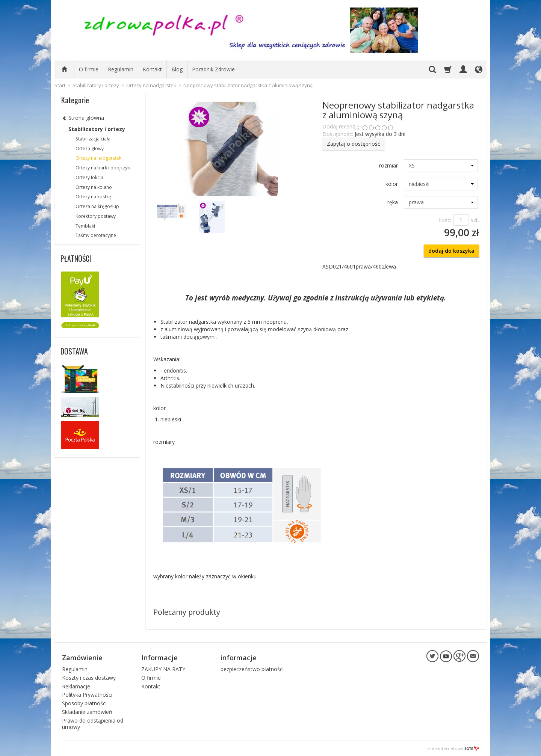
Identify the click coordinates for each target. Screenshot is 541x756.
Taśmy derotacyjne (96, 235)
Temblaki (85, 226)
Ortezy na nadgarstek (98, 158)
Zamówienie (82, 658)
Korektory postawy (96, 216)
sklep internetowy (453, 748)
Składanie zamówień (87, 712)
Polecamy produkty (187, 612)
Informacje (159, 658)
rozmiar (388, 165)
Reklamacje (76, 686)
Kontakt (152, 69)
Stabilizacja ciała (93, 139)
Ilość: (445, 220)
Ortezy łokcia (89, 177)
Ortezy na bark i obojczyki (103, 168)
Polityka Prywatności (87, 695)
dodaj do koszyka (451, 251)
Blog (177, 69)
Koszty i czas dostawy (89, 678)
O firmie (89, 69)
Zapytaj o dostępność (354, 144)
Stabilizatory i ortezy (97, 129)
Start (60, 85)
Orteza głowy (90, 149)
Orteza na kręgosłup (97, 206)
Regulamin (121, 69)
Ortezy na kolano (94, 187)
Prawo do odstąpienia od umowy (93, 724)
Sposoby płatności (84, 703)
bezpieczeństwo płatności (252, 669)
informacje (239, 658)
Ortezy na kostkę (93, 197)
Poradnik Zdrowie (213, 69)
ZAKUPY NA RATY (163, 669)
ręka (393, 202)
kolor (392, 184)
